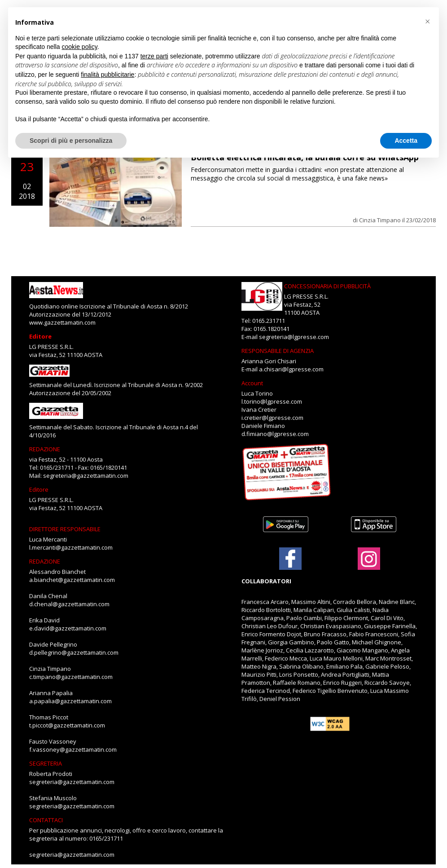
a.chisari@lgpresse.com (291, 369)
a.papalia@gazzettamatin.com (70, 701)
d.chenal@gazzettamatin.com (69, 604)
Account (252, 383)
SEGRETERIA (46, 763)
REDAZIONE (45, 449)
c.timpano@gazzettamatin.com (71, 677)
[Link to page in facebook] (290, 559)
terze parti (154, 56)
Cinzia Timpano (380, 220)
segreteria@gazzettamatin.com (86, 476)
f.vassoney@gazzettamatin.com (73, 749)
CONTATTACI (46, 820)
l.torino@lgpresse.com (272, 401)
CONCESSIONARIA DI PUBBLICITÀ (327, 286)
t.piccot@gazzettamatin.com (67, 725)
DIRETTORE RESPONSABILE (65, 529)
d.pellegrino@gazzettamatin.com (74, 652)
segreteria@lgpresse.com (294, 337)
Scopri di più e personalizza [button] (71, 141)
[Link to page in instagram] (369, 565)
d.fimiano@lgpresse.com (275, 434)
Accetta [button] (406, 141)
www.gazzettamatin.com (62, 322)
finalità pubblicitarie (107, 75)
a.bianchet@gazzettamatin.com (72, 580)
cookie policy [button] (80, 47)
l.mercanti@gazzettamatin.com (71, 547)
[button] (427, 22)
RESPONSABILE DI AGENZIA (278, 351)
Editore (40, 336)
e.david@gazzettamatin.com (68, 628)
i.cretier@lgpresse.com (272, 418)
